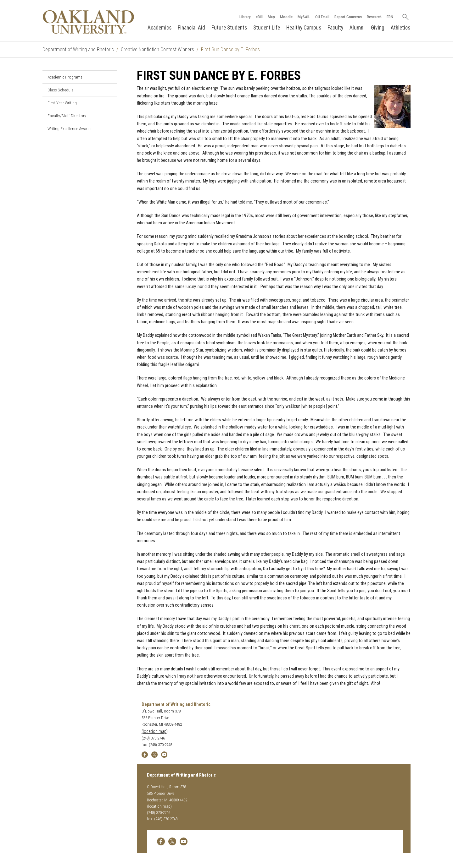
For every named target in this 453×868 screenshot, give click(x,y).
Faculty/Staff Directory (67, 116)
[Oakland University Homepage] (88, 22)
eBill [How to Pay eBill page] (259, 17)
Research (374, 17)
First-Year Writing (62, 103)
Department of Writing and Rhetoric (78, 49)
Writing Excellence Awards (70, 128)
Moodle (286, 17)
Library (245, 17)
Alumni (357, 28)
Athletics (400, 28)
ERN (390, 17)
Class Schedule (60, 90)
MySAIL (304, 17)
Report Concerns (348, 17)
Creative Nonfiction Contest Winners (157, 49)
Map (271, 17)
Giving (378, 28)
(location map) (155, 732)
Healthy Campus (304, 28)
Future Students (229, 28)
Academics (159, 28)
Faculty (335, 28)
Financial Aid (191, 28)
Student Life (267, 28)
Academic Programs (65, 77)
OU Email (322, 17)
